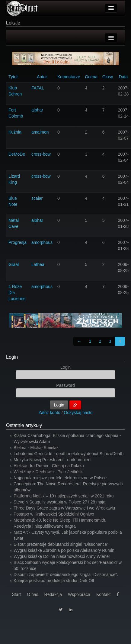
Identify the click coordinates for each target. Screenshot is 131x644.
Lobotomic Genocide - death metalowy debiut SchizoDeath (69, 454)
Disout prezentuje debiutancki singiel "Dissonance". (62, 544)
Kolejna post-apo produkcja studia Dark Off (54, 581)
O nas (32, 594)
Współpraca (79, 594)
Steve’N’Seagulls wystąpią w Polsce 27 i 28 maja (59, 502)
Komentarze (69, 77)
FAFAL (38, 88)
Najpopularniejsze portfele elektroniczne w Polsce (60, 478)
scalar (37, 198)
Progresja (18, 242)
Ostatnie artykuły (24, 425)
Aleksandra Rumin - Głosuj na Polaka (49, 466)
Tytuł (13, 77)
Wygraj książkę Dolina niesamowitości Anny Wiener (62, 556)
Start (17, 594)
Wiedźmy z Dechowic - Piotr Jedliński (49, 472)
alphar (37, 110)
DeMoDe (17, 154)
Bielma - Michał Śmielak (36, 448)
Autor (42, 77)
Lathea (38, 264)
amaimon (40, 132)
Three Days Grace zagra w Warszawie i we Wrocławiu (64, 508)
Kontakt (103, 594)
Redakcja (53, 594)
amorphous (42, 242)
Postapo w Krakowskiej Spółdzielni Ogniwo (54, 514)
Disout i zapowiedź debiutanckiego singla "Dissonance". (66, 574)
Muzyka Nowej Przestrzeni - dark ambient (53, 460)
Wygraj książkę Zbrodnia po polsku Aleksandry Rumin (64, 550)
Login (12, 357)
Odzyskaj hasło (78, 413)
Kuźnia (15, 132)
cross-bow (41, 154)
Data (123, 77)
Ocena (91, 77)
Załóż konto (50, 413)
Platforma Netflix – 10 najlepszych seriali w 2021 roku (64, 496)
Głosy (108, 77)
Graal (14, 264)
